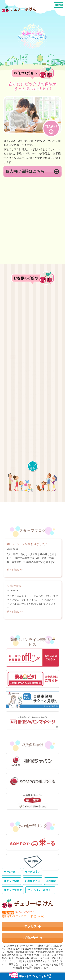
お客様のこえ (33, 881)
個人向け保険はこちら (32, 172)
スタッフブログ (13, 890)
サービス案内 (33, 872)
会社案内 (51, 881)
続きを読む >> (15, 620)
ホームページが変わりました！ (28, 595)
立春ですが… (16, 637)
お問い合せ (33, 938)
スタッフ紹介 (11, 881)
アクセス (33, 926)
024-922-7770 (25, 912)
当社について (11, 872)
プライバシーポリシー (40, 890)
